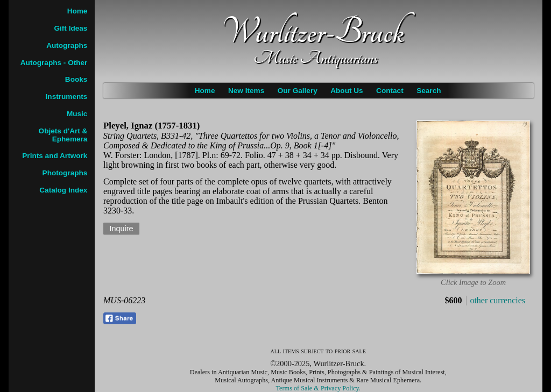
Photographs (65, 173)
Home (205, 91)
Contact (390, 91)
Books (76, 79)
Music (77, 114)
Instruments (67, 97)
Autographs (67, 45)
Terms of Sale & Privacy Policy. (318, 388)
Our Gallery (298, 91)
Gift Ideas (70, 28)
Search (429, 91)
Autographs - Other (54, 63)
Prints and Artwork (55, 156)
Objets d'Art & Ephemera (63, 135)
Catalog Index (63, 190)
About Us (347, 91)
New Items (246, 91)
